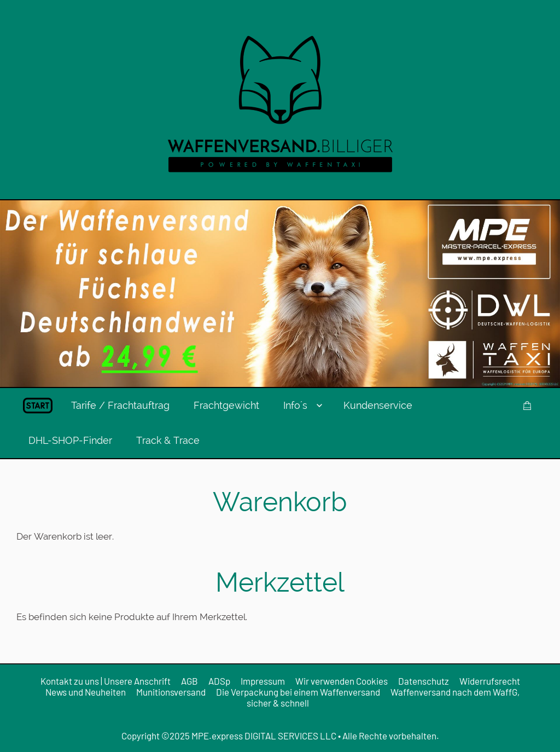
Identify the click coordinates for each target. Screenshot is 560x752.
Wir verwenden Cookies (342, 681)
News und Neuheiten (86, 692)
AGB (189, 681)
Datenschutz (424, 681)
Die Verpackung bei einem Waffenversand (298, 692)
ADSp (219, 681)
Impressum (263, 681)
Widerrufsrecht (490, 681)
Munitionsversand (171, 692)
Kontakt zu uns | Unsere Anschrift (106, 681)
